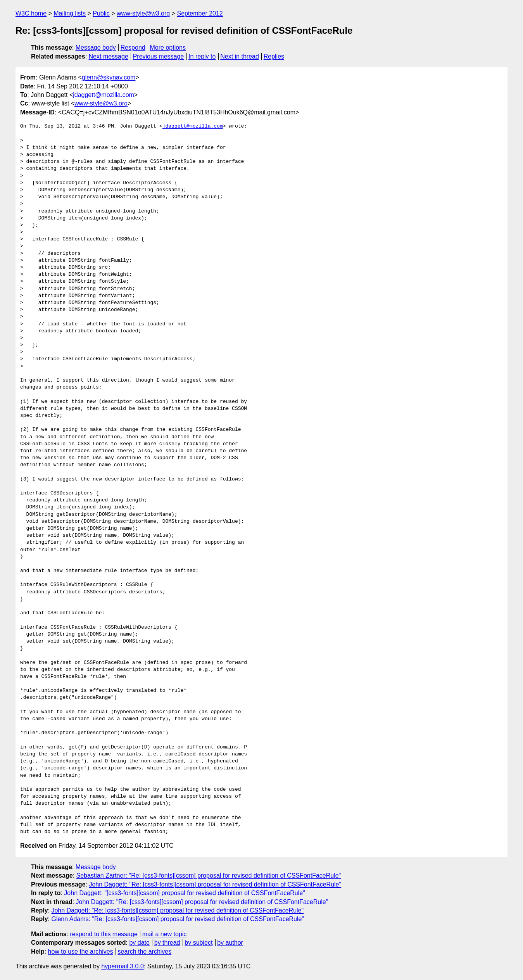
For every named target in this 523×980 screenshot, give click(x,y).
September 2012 (200, 13)
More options (168, 48)
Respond (133, 48)
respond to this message (104, 934)
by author (230, 943)
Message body (96, 48)
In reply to (202, 56)
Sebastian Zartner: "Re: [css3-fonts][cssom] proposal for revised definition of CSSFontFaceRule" (209, 875)
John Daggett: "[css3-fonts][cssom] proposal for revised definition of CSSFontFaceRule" (184, 893)
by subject (198, 943)
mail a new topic (165, 934)
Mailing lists (70, 13)
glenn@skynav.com (109, 77)
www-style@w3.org (143, 13)
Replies (274, 56)
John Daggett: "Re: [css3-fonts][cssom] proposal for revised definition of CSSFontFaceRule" (215, 884)
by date (139, 943)
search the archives (145, 951)
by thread (167, 943)
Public (101, 13)
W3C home (31, 13)
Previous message (159, 56)
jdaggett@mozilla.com (104, 95)
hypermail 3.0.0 (122, 966)
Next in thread (240, 56)
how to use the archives (81, 951)
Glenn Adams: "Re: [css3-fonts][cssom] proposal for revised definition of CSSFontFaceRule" (178, 919)
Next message (109, 56)
